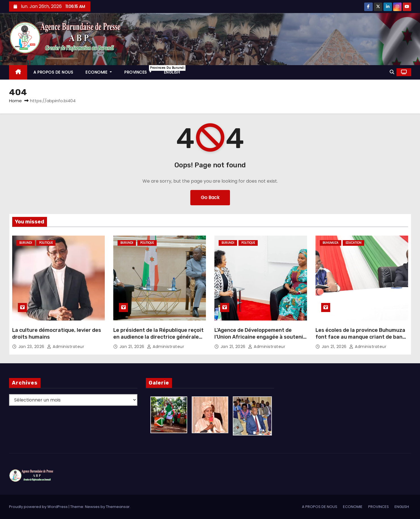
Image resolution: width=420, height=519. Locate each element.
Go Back (210, 197)
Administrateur (66, 347)
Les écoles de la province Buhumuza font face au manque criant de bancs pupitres (362, 337)
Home (15, 101)
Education (353, 243)
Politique (46, 243)
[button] (392, 72)
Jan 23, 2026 (32, 347)
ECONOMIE (99, 72)
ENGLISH (172, 72)
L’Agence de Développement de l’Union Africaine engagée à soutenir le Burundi (260, 337)
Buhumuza (331, 243)
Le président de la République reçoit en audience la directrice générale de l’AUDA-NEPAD (158, 337)
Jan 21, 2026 (133, 347)
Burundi (26, 243)
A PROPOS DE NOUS (53, 72)
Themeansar (118, 507)
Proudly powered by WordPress (39, 507)
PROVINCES (141, 70)
